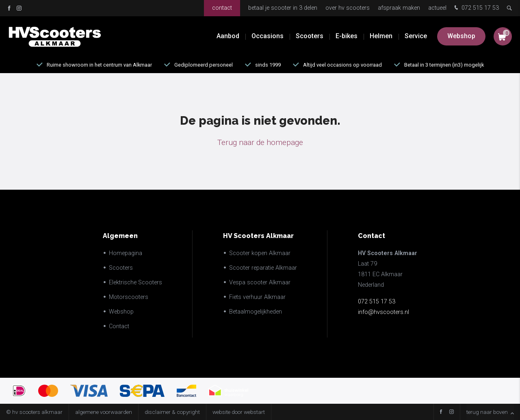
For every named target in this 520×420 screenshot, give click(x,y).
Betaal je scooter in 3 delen (283, 8)
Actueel (437, 8)
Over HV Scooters (348, 8)
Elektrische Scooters (135, 283)
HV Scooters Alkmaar (258, 236)
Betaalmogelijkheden (256, 312)
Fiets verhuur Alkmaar (257, 297)
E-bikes (347, 36)
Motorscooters (129, 297)
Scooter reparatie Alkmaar (263, 268)
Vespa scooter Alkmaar (260, 283)
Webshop (461, 36)
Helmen (381, 36)
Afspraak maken (399, 8)
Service (416, 36)
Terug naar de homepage (260, 142)
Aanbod (228, 36)
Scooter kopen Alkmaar (260, 253)
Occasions (268, 36)
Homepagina (126, 253)
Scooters (310, 36)
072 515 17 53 (476, 8)
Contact (222, 8)
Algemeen (120, 236)
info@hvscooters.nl (383, 312)
